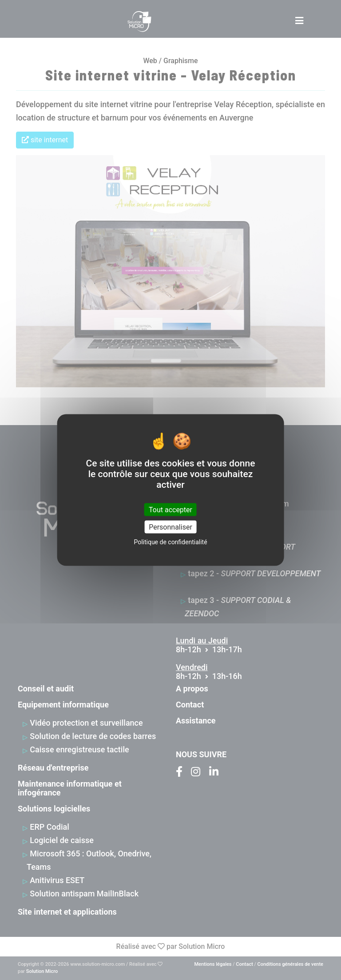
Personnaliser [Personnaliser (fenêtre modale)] (170, 527)
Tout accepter (170, 509)
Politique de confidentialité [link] (170, 542)
